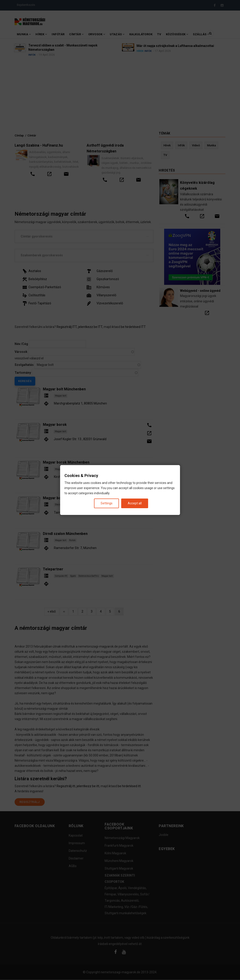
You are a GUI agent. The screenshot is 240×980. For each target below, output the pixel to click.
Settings (107, 503)
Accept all (135, 503)
